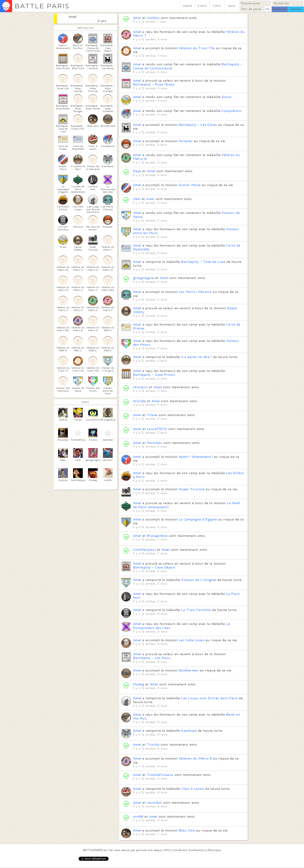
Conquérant (231, 111)
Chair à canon (192, 789)
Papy (137, 171)
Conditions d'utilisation (188, 850)
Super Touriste (192, 489)
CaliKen (153, 18)
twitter (296, 9)
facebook (280, 9)
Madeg (139, 684)
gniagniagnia (144, 278)
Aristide (139, 401)
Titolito (153, 745)
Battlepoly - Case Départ (154, 567)
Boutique (215, 850)
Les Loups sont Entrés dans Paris (209, 698)
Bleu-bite (187, 830)
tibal (137, 199)
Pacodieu (155, 443)
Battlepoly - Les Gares (198, 125)
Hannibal (154, 803)
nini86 (138, 816)
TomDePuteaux (160, 775)
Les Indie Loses (191, 640)
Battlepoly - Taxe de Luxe (203, 262)
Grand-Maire (190, 185)
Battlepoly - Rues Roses (154, 84)
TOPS (217, 6)
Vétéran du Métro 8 (195, 758)
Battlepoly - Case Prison (154, 375)
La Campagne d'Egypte (198, 519)
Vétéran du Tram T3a (197, 48)
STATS (202, 6)
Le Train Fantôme (196, 610)
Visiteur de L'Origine (199, 580)
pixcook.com (144, 850)
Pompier (186, 141)
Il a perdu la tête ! (196, 357)
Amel (73, 17)
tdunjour (140, 387)
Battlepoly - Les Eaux (151, 658)
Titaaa (152, 415)
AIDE (232, 6)
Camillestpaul (144, 550)
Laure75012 (157, 429)
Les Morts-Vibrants (195, 292)
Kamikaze (189, 731)
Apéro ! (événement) (196, 457)
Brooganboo (157, 536)
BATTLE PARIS (42, 6)
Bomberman (189, 670)
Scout (226, 97)
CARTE (188, 6)
